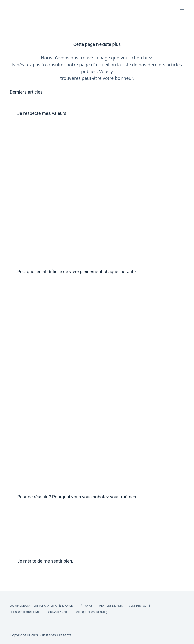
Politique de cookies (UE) (91, 612)
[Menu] (182, 9)
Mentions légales (111, 606)
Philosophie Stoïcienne (25, 612)
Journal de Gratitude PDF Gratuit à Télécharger (42, 606)
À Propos (87, 606)
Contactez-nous (58, 612)
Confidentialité (139, 606)
